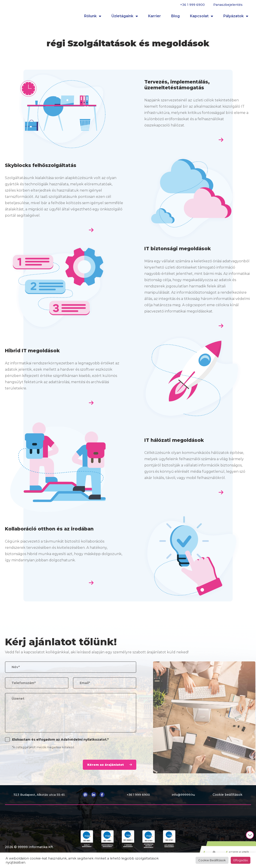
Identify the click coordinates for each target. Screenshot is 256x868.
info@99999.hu (184, 797)
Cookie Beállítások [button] (212, 860)
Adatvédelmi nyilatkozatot (84, 742)
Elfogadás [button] (241, 860)
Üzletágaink (125, 18)
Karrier (155, 18)
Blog (175, 18)
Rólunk (93, 18)
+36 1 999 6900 (192, 5)
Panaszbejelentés (228, 5)
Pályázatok (236, 18)
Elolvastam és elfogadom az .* (60, 742)
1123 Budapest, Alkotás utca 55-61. (41, 797)
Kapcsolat (202, 18)
